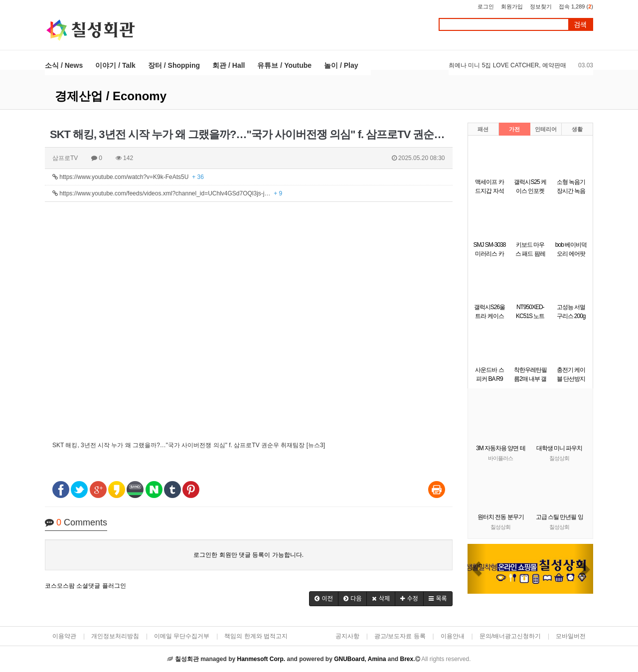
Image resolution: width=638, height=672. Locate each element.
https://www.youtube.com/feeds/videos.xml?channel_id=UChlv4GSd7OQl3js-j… (167, 193)
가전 (514, 129)
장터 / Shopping (174, 65)
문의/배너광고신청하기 (510, 636)
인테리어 (546, 129)
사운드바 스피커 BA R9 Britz (489, 379)
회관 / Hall (229, 65)
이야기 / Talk (115, 65)
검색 (580, 25)
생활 (577, 129)
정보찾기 (541, 6)
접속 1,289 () (576, 6)
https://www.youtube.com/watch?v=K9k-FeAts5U (128, 177)
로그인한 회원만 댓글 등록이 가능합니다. (248, 555)
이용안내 (453, 636)
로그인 (486, 6)
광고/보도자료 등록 (400, 636)
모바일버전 (571, 636)
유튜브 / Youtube (284, 65)
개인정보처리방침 (115, 636)
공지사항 (347, 636)
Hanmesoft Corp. (261, 659)
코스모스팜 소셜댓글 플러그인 (85, 586)
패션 (483, 129)
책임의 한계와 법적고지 (256, 636)
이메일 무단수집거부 (182, 636)
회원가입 (512, 6)
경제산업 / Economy (111, 96)
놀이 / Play (341, 65)
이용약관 (64, 636)
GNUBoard (349, 659)
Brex (406, 659)
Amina (377, 659)
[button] (324, 599)
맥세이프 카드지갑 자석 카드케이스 (489, 191)
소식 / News (64, 65)
